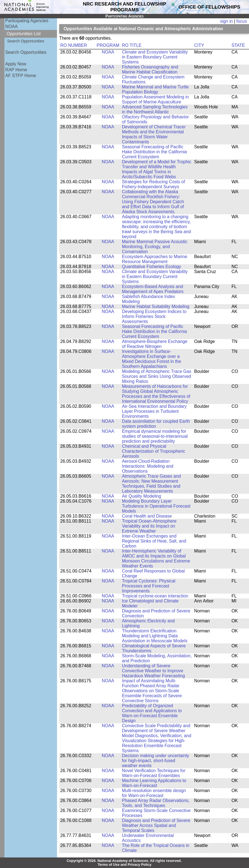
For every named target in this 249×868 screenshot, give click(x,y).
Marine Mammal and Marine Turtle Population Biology (155, 89)
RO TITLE (132, 45)
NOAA (11, 26)
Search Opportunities (26, 41)
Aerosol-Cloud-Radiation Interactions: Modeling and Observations (148, 466)
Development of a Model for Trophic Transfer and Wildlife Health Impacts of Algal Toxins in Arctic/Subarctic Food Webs (157, 169)
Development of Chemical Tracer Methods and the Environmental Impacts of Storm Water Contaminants (154, 134)
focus (242, 21)
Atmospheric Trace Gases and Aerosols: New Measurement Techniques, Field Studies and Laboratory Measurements (151, 484)
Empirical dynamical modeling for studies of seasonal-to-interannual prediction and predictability (155, 436)
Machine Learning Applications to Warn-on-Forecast (154, 783)
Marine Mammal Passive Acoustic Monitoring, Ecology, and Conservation (155, 247)
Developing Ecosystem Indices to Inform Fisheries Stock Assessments (154, 316)
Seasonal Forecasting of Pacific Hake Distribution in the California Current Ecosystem (155, 152)
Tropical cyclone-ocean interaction (155, 596)
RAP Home (16, 70)
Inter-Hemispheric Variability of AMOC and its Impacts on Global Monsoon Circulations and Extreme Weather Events (156, 558)
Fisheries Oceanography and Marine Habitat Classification (150, 69)
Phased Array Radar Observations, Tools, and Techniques (156, 803)
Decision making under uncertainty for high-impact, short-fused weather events (156, 761)
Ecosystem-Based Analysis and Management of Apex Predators (153, 289)
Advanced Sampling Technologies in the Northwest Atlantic (155, 109)
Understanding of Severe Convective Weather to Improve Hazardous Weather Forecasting (154, 671)
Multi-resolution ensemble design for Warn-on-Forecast (154, 793)
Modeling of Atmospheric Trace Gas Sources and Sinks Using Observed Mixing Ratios (157, 376)
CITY (199, 45)
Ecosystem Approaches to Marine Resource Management (155, 259)
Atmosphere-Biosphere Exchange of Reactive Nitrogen (155, 344)
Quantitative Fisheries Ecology (152, 267)
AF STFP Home (21, 76)
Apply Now (16, 64)
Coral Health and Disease (147, 516)
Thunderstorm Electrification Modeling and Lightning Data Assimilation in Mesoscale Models (155, 636)
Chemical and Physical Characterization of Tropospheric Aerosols (154, 451)
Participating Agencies (27, 21)
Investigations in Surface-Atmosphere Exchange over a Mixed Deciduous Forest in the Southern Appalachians (152, 359)
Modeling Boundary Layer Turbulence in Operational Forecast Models (156, 506)
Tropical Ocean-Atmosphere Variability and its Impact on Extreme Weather (149, 526)
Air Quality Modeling (142, 496)
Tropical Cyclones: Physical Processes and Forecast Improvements (149, 586)
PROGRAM (108, 45)
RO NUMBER (74, 45)
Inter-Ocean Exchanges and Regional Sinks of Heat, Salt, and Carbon (154, 541)
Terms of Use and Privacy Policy (125, 865)
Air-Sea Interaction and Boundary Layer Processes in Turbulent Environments (154, 411)
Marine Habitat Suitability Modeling (156, 306)
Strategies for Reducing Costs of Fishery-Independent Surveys (154, 184)
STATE (238, 45)
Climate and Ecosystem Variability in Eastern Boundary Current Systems (155, 57)
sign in (227, 21)
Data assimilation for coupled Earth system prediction (156, 424)
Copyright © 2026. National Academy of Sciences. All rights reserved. (124, 861)
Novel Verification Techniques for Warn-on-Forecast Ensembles (154, 773)
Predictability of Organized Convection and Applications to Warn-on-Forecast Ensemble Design (152, 713)
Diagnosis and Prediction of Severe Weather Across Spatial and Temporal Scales (156, 825)
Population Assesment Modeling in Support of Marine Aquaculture (155, 99)
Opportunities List (24, 34)
